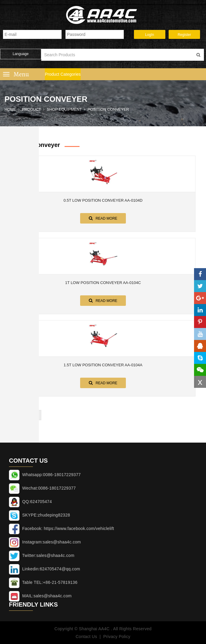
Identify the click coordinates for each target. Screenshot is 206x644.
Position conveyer (108, 109)
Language (20, 54)
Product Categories (63, 74)
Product (31, 109)
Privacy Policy (117, 637)
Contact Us (86, 637)
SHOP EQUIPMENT (64, 109)
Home (10, 109)
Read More (103, 218)
